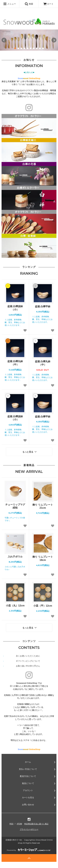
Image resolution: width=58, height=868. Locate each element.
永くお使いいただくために (28, 656)
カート (48, 4)
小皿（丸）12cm (15, 606)
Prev (4, 40)
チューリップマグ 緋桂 (15, 506)
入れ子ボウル (15, 557)
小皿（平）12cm (43, 606)
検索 (29, 4)
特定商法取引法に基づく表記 (36, 824)
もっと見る (30, 452)
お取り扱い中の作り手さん (28, 666)
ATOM (19, 824)
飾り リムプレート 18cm (43, 558)
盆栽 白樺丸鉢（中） (15, 363)
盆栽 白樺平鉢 (43, 306)
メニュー (10, 4)
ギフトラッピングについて (28, 661)
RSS (12, 824)
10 (43, 48)
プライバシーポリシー (29, 829)
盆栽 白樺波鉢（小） (15, 308)
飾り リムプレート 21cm (43, 506)
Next (54, 40)
